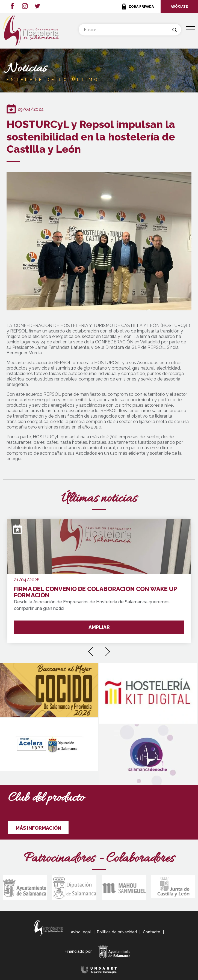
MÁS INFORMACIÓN (38, 828)
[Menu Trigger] (190, 29)
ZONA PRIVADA (141, 7)
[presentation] (91, 650)
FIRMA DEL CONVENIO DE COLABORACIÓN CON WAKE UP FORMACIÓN (95, 592)
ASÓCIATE (179, 7)
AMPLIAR (99, 627)
